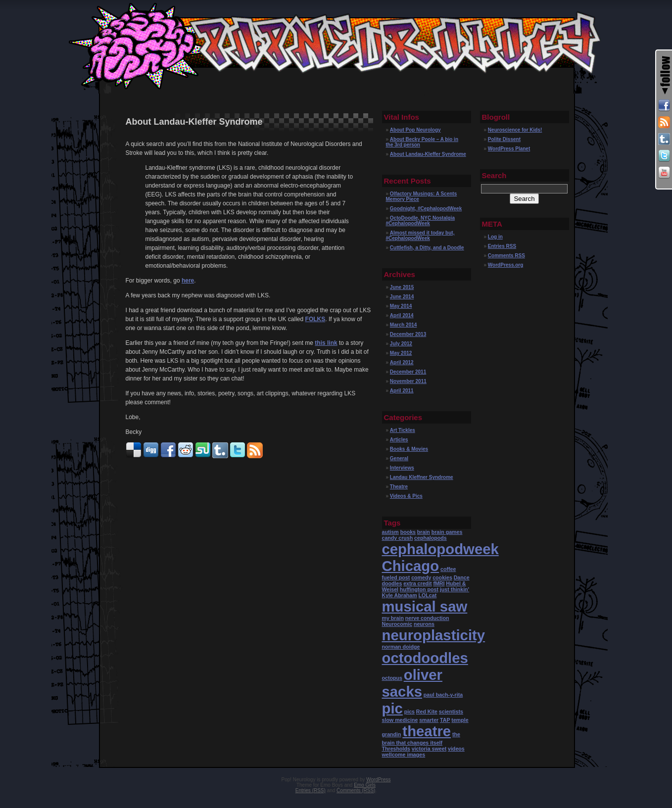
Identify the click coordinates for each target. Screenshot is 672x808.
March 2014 (403, 325)
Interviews (402, 468)
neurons (424, 624)
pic (392, 708)
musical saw (425, 606)
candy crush (398, 538)
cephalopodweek (440, 549)
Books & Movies (409, 449)
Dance (462, 577)
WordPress (378, 780)
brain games (447, 532)
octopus (392, 678)
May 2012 (401, 353)
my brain (393, 618)
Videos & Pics (406, 496)
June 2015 (402, 287)
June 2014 (402, 297)
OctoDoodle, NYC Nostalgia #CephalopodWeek (420, 221)
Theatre (399, 487)
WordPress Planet (509, 149)
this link (326, 343)
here (188, 281)
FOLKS (315, 319)
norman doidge (401, 647)
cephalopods (431, 538)
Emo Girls (365, 785)
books (408, 532)
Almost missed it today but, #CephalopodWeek (420, 236)
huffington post (419, 589)
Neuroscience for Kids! (515, 130)
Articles (399, 440)
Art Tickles (403, 430)
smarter (429, 720)
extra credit (417, 583)
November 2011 (408, 381)
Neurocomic (397, 624)
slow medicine (400, 720)
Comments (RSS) (356, 790)
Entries (502, 246)
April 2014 (402, 315)
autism (390, 532)
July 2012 (401, 344)
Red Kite (427, 712)
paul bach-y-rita (443, 695)
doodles (392, 583)
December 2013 (408, 334)
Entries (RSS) (311, 790)
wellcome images (404, 755)
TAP (445, 720)
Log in (495, 237)
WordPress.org (506, 265)
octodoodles (425, 658)
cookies (442, 577)
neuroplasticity (434, 635)
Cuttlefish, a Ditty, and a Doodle (427, 248)
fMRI (439, 583)
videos (456, 749)
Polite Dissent (504, 139)
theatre (427, 731)
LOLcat (428, 595)
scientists (451, 712)
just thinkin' (455, 589)
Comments (506, 256)
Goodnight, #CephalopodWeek (426, 209)
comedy (421, 577)
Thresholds (396, 749)
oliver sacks (412, 683)
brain (424, 532)
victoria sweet (429, 749)
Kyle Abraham (400, 595)
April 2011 (402, 391)
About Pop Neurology (415, 130)
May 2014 (401, 306)
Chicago (411, 566)
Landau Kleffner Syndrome (422, 477)
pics (409, 712)
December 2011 (408, 372)
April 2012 (402, 362)
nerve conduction (427, 618)
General (399, 458)
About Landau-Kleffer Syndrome (428, 154)
